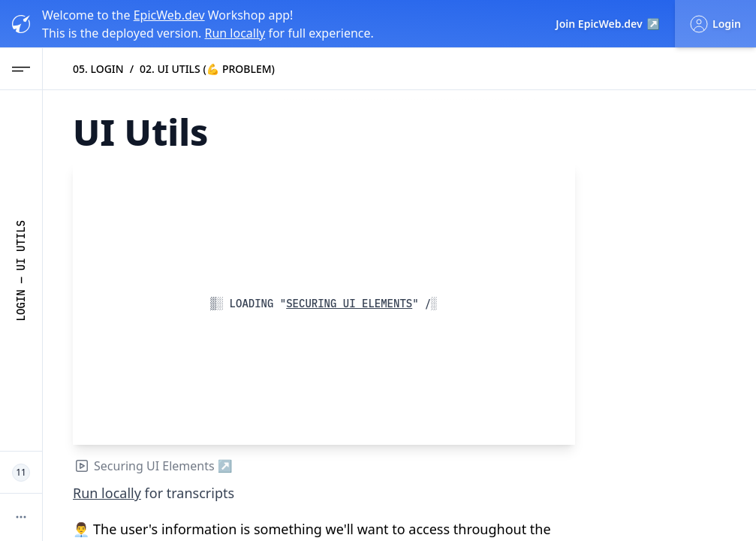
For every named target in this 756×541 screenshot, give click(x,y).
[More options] (21, 517)
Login (21, 305)
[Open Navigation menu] (21, 69)
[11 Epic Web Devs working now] (21, 473)
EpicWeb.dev (169, 15)
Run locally (235, 33)
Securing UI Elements (346, 304)
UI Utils (21, 245)
